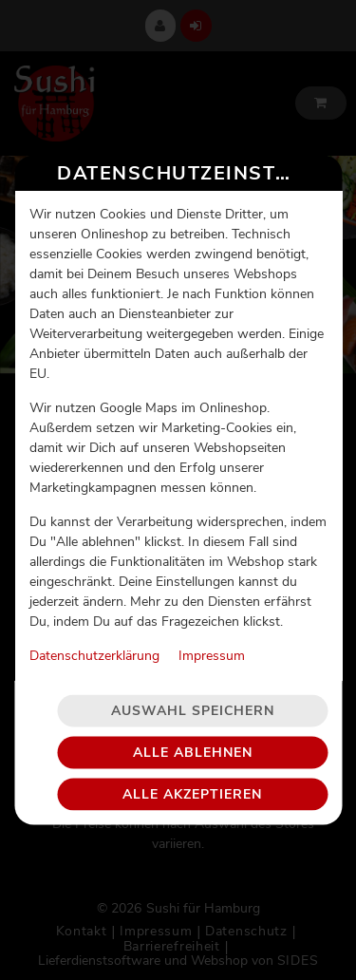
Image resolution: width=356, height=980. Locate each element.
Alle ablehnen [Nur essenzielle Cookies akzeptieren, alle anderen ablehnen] (193, 737)
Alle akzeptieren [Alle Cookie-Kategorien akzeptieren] (192, 779)
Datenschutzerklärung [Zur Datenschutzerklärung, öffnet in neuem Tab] (94, 640)
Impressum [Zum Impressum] (211, 640)
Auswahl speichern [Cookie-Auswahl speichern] (193, 695)
